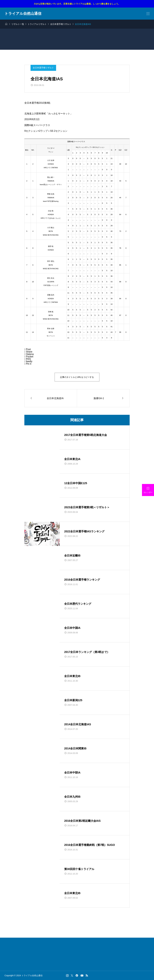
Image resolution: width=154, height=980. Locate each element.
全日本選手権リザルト (43, 68)
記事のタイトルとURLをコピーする (77, 377)
